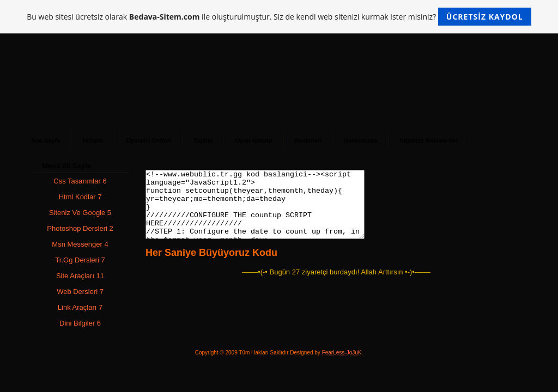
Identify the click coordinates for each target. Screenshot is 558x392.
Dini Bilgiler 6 (80, 323)
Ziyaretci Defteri (149, 140)
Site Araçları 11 (80, 276)
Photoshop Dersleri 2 (80, 228)
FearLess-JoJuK (342, 353)
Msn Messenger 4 (80, 244)
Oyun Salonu (253, 140)
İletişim (93, 140)
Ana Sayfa (46, 140)
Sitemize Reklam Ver (429, 140)
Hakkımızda (360, 140)
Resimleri (308, 140)
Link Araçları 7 (80, 307)
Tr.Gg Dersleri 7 (80, 260)
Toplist (203, 140)
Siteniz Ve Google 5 (80, 213)
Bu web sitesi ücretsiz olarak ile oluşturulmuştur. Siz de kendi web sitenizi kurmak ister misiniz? (279, 17)
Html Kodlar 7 (80, 197)
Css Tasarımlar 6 (80, 181)
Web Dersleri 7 (80, 292)
